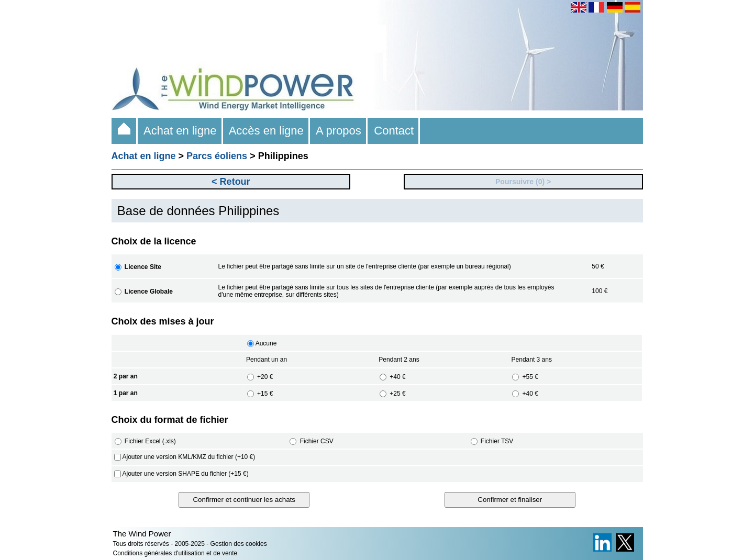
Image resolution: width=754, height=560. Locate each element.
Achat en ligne (180, 131)
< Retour (231, 182)
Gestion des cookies (239, 544)
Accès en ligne (267, 131)
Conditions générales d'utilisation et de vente (175, 553)
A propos (339, 131)
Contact (394, 131)
